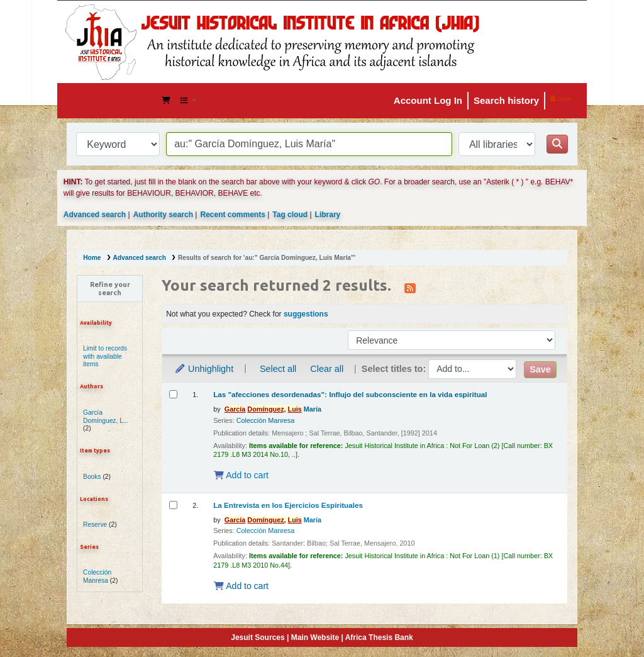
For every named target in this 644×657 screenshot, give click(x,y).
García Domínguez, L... (106, 417)
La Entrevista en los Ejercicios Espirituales (288, 505)
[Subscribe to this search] (410, 287)
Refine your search (110, 289)
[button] (166, 101)
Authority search (163, 215)
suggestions (306, 314)
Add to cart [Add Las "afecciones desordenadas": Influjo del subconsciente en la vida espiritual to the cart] (241, 475)
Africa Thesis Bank (379, 637)
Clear (561, 98)
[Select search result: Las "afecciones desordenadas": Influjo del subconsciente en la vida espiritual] (173, 394)
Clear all (327, 369)
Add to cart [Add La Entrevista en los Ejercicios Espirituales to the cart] (241, 586)
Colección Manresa (97, 576)
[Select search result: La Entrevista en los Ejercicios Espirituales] (173, 505)
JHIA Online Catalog (99, 101)
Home (92, 258)
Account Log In (428, 100)
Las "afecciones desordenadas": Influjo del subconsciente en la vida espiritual (350, 394)
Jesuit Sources (258, 637)
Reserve (95, 525)
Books (92, 477)
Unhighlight (204, 369)
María (273, 409)
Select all (278, 369)
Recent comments (232, 215)
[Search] (557, 144)
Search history (506, 100)
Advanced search (95, 215)
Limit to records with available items (105, 357)
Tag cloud (290, 215)
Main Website (315, 637)
